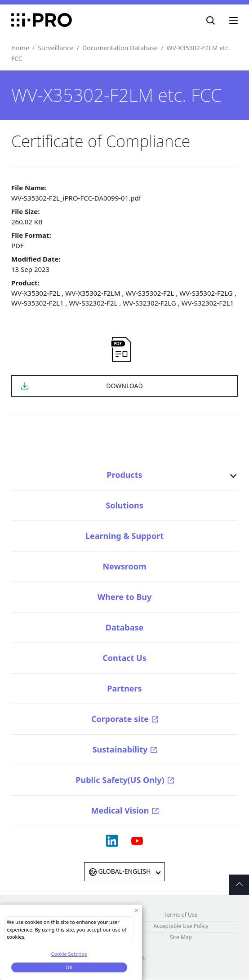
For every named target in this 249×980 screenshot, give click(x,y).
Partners (124, 688)
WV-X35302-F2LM (93, 293)
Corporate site (120, 719)
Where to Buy (125, 597)
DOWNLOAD (124, 386)
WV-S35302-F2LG (206, 293)
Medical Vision (120, 810)
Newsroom (124, 566)
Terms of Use (181, 915)
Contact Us (124, 658)
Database (125, 627)
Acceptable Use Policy (181, 926)
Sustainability (120, 749)
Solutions (124, 505)
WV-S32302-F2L (93, 303)
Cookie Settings (69, 956)
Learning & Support (124, 536)
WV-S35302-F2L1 (38, 303)
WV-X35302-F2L (36, 293)
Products (124, 475)
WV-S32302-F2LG (149, 303)
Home (20, 48)
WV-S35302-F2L (150, 293)
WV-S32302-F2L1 (208, 303)
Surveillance (56, 48)
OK (69, 969)
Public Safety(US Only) (120, 780)
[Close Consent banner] (136, 912)
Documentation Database (120, 48)
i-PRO (42, 20)
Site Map (181, 937)
